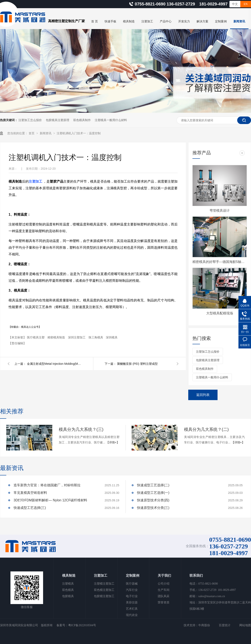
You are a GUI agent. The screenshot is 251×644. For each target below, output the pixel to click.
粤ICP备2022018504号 (82, 625)
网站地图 (245, 625)
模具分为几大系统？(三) (81, 429)
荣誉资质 (164, 602)
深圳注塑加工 (77, 337)
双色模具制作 (82, 120)
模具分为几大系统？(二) (206, 429)
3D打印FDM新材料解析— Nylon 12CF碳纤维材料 (50, 500)
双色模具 (68, 590)
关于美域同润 (100, 31)
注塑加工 (147, 21)
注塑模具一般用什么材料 (111, 120)
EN (246, 4)
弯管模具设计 (220, 211)
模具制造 (129, 21)
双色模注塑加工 (104, 590)
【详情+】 (113, 442)
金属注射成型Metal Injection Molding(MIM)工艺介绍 (54, 364)
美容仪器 (132, 602)
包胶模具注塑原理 (58, 120)
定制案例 (221, 21)
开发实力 (184, 21)
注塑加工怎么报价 (30, 120)
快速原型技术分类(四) (153, 500)
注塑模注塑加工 (104, 584)
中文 (235, 4)
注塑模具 (68, 584)
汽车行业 (132, 590)
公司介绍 (164, 584)
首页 (32, 133)
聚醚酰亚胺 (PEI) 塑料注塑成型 (137, 364)
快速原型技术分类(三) (153, 508)
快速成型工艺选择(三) (30, 508)
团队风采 (164, 596)
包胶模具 (68, 596)
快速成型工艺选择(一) (153, 493)
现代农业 (132, 615)
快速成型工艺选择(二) (153, 485)
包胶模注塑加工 (104, 596)
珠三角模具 (96, 337)
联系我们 (196, 576)
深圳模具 (112, 337)
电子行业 (132, 596)
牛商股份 (204, 625)
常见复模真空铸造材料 (30, 493)
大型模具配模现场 (220, 313)
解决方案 (202, 21)
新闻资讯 (239, 21)
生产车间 (164, 590)
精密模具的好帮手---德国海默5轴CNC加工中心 (220, 262)
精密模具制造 (57, 337)
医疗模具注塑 (36, 337)
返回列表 (203, 395)
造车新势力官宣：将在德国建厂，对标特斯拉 (47, 485)
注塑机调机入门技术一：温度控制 (79, 133)
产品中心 (166, 21)
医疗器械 (132, 584)
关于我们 (164, 576)
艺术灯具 (132, 609)
